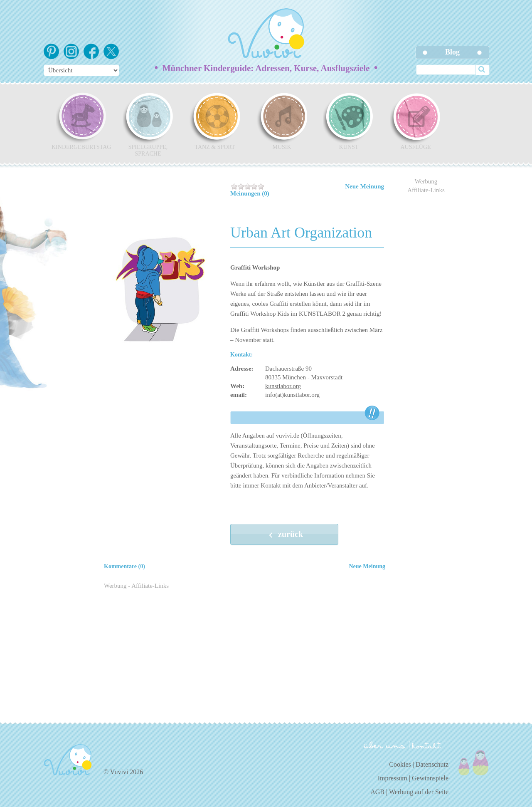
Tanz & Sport (215, 121)
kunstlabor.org (283, 386)
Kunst (349, 121)
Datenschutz (432, 764)
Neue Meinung (365, 186)
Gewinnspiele (430, 778)
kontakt (428, 746)
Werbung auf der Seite (419, 792)
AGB (377, 792)
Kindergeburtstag (81, 121)
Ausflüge (416, 121)
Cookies (400, 764)
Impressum (393, 778)
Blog (452, 52)
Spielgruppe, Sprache (148, 124)
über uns (385, 745)
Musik (282, 121)
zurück (284, 535)
